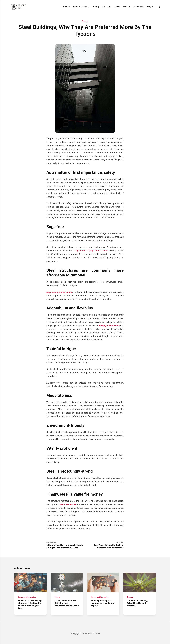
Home (76, 7)
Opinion (127, 7)
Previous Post (66, 545)
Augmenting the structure (59, 292)
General (85, 21)
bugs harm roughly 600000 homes (92, 251)
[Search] (159, 7)
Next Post (104, 545)
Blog (149, 7)
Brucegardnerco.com (109, 326)
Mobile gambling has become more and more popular (103, 603)
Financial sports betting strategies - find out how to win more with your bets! (30, 604)
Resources (139, 7)
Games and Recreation (27, 597)
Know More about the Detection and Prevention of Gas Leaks (67, 603)
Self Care (107, 7)
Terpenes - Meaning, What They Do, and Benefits (138, 603)
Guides (67, 7)
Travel (117, 7)
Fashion (85, 7)
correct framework (67, 504)
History (96, 7)
